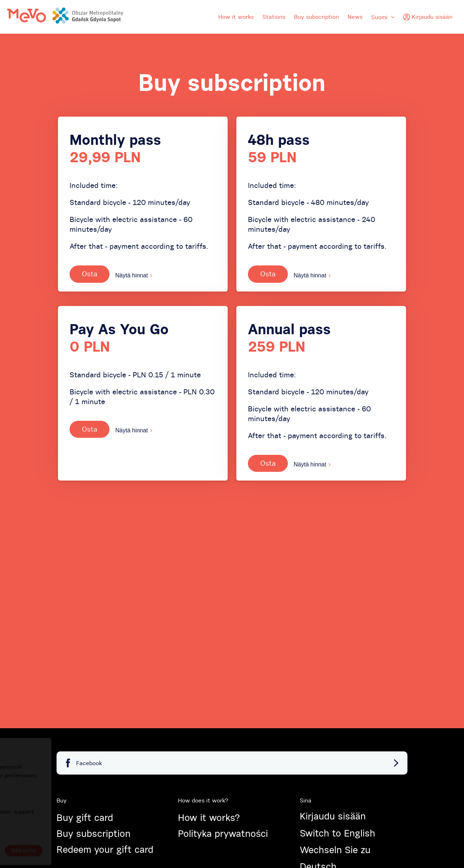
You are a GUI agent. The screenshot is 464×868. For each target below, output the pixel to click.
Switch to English (337, 833)
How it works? (209, 818)
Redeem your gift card (105, 850)
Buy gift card (85, 818)
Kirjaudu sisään (333, 816)
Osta (90, 274)
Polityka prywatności (223, 834)
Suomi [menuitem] (383, 17)
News (355, 17)
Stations (274, 17)
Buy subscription (316, 17)
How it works (236, 17)
